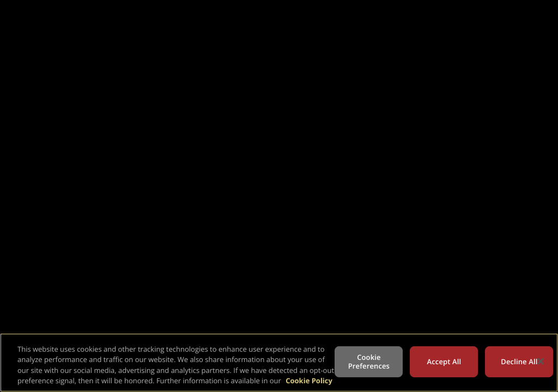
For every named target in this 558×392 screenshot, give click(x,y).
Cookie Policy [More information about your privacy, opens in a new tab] (309, 381)
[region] (279, 363)
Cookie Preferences (369, 362)
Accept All (444, 362)
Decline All (519, 362)
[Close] (541, 361)
